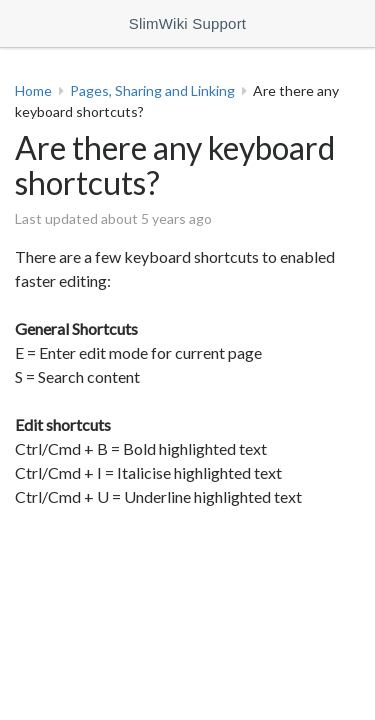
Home (33, 90)
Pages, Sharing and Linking (152, 90)
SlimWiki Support (187, 23)
